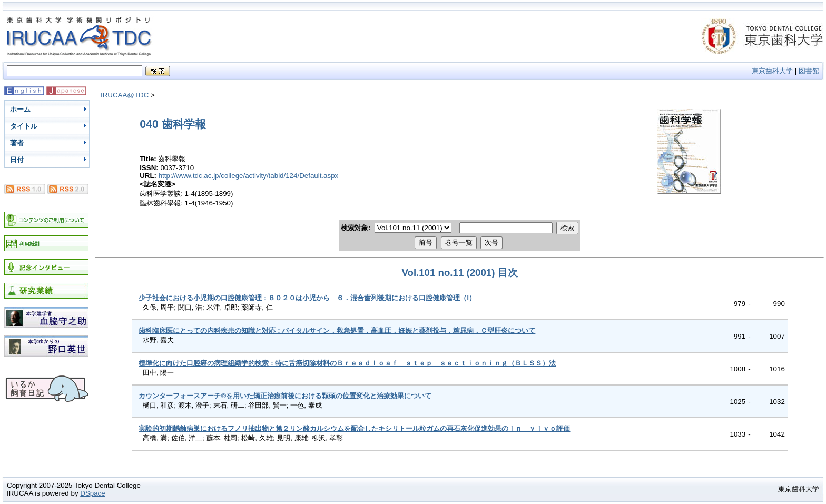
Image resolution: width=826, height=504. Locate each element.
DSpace (92, 493)
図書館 (809, 71)
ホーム (20, 109)
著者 (17, 143)
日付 (17, 160)
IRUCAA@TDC (125, 95)
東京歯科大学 (772, 71)
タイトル (24, 126)
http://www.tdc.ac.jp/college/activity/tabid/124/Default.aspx (249, 176)
